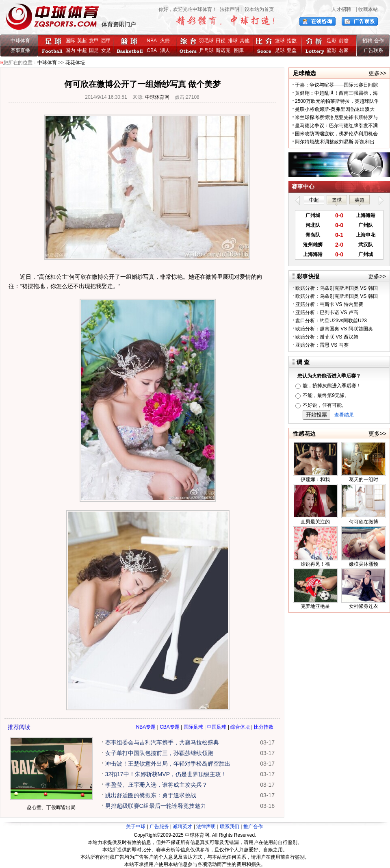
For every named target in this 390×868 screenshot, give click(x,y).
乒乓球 (206, 50)
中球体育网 (157, 97)
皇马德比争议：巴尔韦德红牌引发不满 (336, 126)
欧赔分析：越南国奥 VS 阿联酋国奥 (334, 329)
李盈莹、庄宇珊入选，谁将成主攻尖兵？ (156, 785)
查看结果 (344, 415)
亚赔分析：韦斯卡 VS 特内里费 (329, 304)
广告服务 (159, 827)
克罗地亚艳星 (315, 606)
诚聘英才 (182, 827)
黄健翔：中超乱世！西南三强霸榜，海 (336, 93)
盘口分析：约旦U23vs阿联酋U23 (331, 321)
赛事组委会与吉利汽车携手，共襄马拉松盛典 (162, 742)
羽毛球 (206, 41)
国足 (94, 50)
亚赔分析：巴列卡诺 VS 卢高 (327, 312)
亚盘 (292, 50)
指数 (292, 41)
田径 (221, 41)
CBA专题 (170, 727)
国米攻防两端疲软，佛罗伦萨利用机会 (336, 134)
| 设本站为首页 (257, 9)
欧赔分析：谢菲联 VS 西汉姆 (327, 337)
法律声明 (230, 9)
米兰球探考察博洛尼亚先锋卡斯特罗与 (336, 117)
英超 (82, 41)
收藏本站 (368, 9)
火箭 (165, 41)
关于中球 (136, 827)
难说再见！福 (315, 564)
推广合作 (253, 827)
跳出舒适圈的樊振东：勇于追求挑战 (151, 795)
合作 (379, 41)
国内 (70, 50)
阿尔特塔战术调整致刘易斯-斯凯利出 (335, 142)
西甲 (106, 41)
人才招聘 (341, 9)
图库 (239, 50)
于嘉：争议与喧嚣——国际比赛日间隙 (336, 85)
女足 (106, 50)
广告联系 (373, 50)
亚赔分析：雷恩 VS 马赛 (322, 345)
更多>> (377, 73)
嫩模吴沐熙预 (364, 564)
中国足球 (217, 727)
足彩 (331, 41)
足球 (280, 50)
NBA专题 (146, 727)
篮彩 (331, 50)
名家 (344, 50)
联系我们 (230, 827)
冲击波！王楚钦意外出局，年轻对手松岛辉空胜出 (168, 764)
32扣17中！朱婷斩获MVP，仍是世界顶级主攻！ (166, 774)
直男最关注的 (315, 522)
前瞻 (344, 41)
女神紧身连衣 (364, 606)
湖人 (165, 50)
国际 (70, 41)
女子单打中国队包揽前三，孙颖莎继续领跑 (159, 753)
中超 (82, 50)
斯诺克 (224, 50)
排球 (233, 41)
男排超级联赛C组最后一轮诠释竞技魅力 (156, 806)
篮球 (280, 41)
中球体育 (20, 41)
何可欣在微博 (364, 522)
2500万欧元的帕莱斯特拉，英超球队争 (337, 101)
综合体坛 (240, 727)
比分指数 (264, 727)
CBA (153, 50)
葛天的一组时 (364, 480)
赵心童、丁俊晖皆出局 (51, 807)
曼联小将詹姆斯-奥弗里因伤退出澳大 (335, 109)
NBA (152, 41)
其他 (245, 41)
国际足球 (193, 727)
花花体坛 (75, 63)
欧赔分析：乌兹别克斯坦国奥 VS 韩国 (337, 288)
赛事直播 (20, 50)
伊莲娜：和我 (315, 480)
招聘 (367, 41)
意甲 (94, 41)
